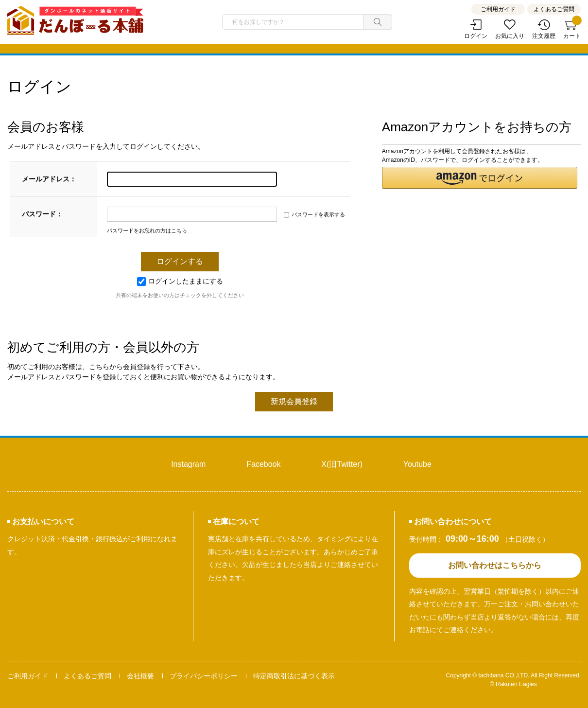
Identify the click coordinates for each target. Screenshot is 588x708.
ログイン (476, 36)
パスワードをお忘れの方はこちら (147, 230)
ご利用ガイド (498, 9)
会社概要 (140, 676)
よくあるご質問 (554, 9)
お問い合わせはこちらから (495, 565)
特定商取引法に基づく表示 (294, 676)
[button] (480, 178)
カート (572, 29)
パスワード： (42, 214)
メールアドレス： (49, 179)
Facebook (263, 464)
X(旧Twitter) (342, 464)
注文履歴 (544, 36)
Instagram (188, 464)
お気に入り (510, 36)
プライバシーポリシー (204, 676)
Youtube (417, 464)
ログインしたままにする (180, 281)
